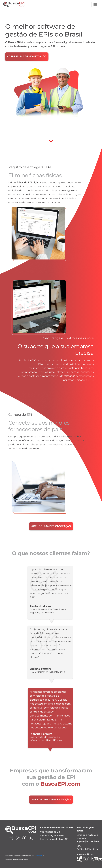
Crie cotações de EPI (50, 832)
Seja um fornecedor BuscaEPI (54, 839)
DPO (79, 846)
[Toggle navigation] (95, 5)
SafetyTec (38, 856)
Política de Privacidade (88, 849)
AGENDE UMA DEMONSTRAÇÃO (27, 57)
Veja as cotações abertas (52, 836)
